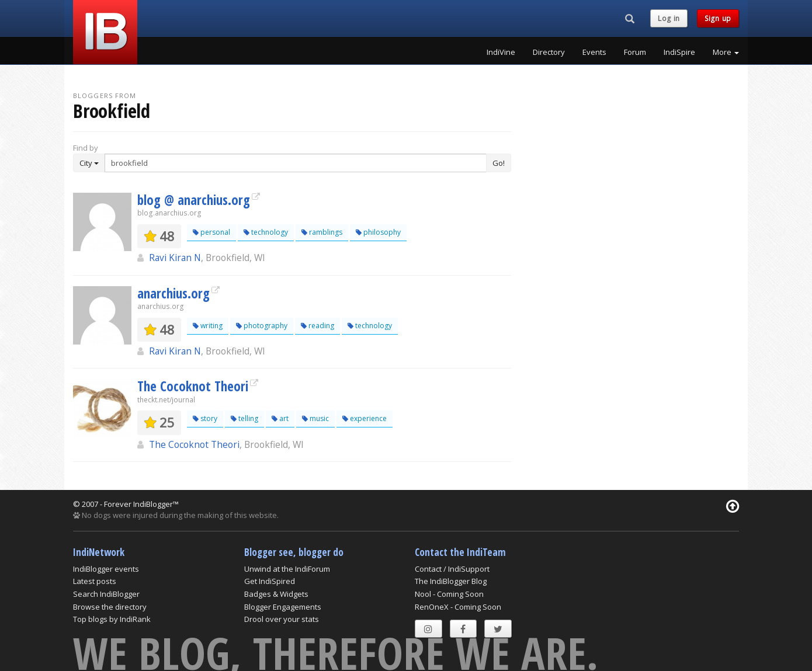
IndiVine (501, 52)
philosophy (378, 232)
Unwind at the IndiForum (287, 569)
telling (244, 418)
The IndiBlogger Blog (451, 581)
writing (208, 326)
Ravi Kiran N (175, 258)
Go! (499, 163)
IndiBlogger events (106, 569)
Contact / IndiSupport (452, 569)
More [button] (726, 52)
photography (262, 326)
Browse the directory (110, 607)
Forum (635, 52)
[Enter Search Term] (296, 163)
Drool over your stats (282, 619)
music (315, 418)
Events (594, 52)
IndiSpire (679, 52)
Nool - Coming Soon (449, 594)
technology (266, 232)
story (205, 418)
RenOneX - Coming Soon (458, 607)
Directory (549, 52)
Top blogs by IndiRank (112, 619)
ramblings (322, 232)
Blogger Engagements (283, 607)
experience (365, 418)
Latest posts (95, 581)
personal (211, 232)
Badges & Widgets (276, 594)
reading (317, 326)
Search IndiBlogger (106, 594)
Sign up (718, 18)
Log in (669, 18)
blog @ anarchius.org (194, 200)
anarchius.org (173, 293)
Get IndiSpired (270, 581)
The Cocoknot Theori (193, 386)
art (280, 418)
